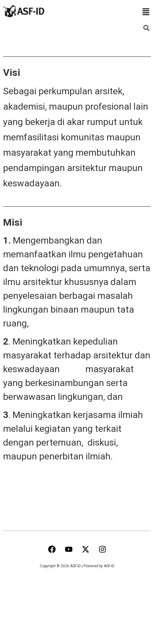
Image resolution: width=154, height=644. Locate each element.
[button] (146, 12)
